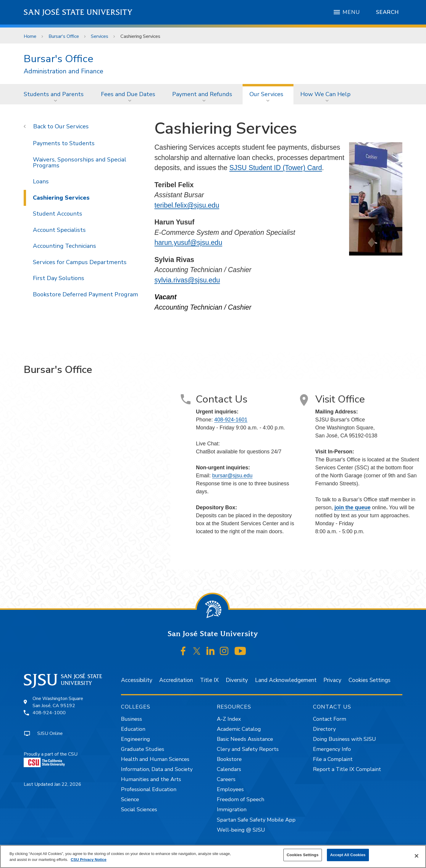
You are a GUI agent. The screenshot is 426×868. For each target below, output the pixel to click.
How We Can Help (325, 94)
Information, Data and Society (157, 769)
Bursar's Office (64, 36)
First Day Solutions (59, 278)
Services (100, 36)
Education (133, 729)
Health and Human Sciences (155, 759)
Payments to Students (64, 143)
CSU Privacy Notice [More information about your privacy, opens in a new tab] (89, 860)
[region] (213, 856)
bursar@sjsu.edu (232, 476)
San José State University (78, 12)
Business (131, 719)
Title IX (209, 680)
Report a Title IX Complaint (347, 769)
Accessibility (137, 680)
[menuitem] (55, 94)
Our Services (266, 94)
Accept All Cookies (348, 855)
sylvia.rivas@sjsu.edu (187, 280)
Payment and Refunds (202, 94)
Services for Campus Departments (80, 262)
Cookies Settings (369, 680)
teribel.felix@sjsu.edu (187, 205)
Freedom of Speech (241, 799)
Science (130, 799)
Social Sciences (139, 809)
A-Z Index (229, 719)
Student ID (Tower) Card (285, 168)
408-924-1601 (231, 420)
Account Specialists (59, 230)
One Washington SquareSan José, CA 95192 (58, 702)
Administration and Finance (63, 71)
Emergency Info (332, 749)
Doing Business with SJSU (344, 739)
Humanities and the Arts (151, 779)
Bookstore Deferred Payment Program (85, 294)
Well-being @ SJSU (241, 830)
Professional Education (149, 789)
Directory (324, 729)
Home (30, 36)
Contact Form (330, 719)
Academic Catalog (239, 729)
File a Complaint (333, 759)
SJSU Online (50, 733)
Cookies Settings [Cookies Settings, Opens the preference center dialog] (303, 855)
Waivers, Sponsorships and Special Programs (80, 163)
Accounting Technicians (64, 246)
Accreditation (176, 680)
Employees (230, 789)
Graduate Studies (143, 749)
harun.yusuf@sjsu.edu (188, 243)
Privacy (332, 680)
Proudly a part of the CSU (51, 759)
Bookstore (229, 759)
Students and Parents (54, 94)
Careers (226, 779)
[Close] (417, 856)
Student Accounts (58, 214)
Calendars (229, 769)
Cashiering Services (140, 36)
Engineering (135, 739)
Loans (41, 181)
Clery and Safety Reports (248, 749)
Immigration (232, 809)
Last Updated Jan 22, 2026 (53, 784)
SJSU (239, 168)
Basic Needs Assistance (245, 739)
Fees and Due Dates (128, 94)
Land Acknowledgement (286, 680)
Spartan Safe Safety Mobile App (256, 820)
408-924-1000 (49, 713)
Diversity (237, 680)
